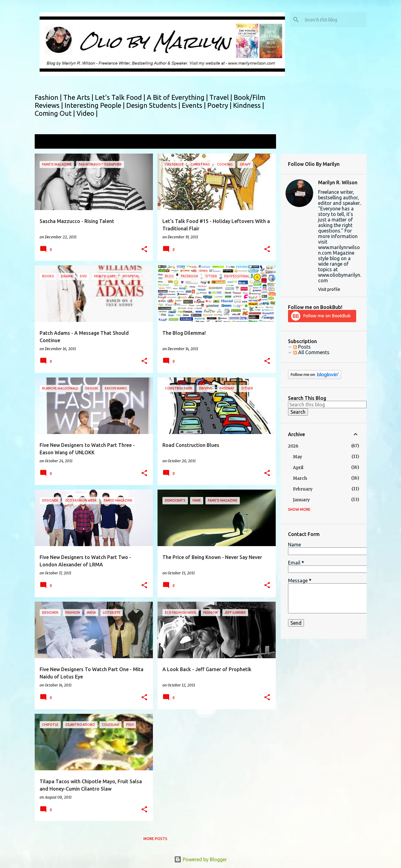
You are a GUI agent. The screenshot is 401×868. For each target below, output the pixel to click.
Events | (195, 105)
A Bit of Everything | (178, 97)
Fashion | (49, 97)
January (301, 500)
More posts (155, 839)
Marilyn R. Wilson (338, 182)
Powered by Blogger (200, 859)
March (300, 478)
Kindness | (249, 105)
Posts (302, 347)
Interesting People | (95, 105)
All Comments (311, 352)
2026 (293, 446)
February (303, 489)
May (298, 457)
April (298, 467)
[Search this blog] (334, 20)
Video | (87, 113)
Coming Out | (56, 113)
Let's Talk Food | (121, 97)
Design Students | (154, 105)
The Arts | (79, 97)
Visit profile (329, 289)
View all (263, 142)
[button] (144, 250)
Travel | (222, 97)
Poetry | (220, 105)
